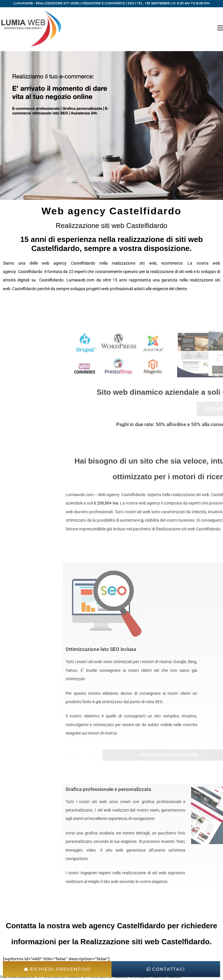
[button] (9, 125)
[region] (111, 125)
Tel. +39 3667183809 (153, 3)
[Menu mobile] (220, 28)
